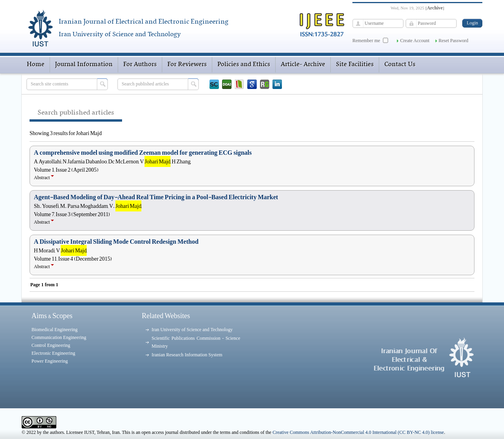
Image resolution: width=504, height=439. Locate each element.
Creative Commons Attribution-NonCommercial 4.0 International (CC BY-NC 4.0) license (358, 432)
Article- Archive (303, 65)
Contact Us (400, 65)
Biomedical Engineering (55, 330)
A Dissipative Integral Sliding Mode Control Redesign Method (116, 242)
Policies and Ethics (244, 65)
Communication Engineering (59, 337)
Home (36, 65)
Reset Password (454, 41)
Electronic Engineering (53, 353)
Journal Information (84, 65)
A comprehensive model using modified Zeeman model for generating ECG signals (143, 153)
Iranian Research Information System (187, 355)
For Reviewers (187, 65)
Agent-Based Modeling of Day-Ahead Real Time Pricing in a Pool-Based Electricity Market (156, 197)
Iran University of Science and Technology (192, 330)
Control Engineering (51, 345)
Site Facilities (355, 65)
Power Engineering (50, 361)
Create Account (415, 41)
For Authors (140, 65)
